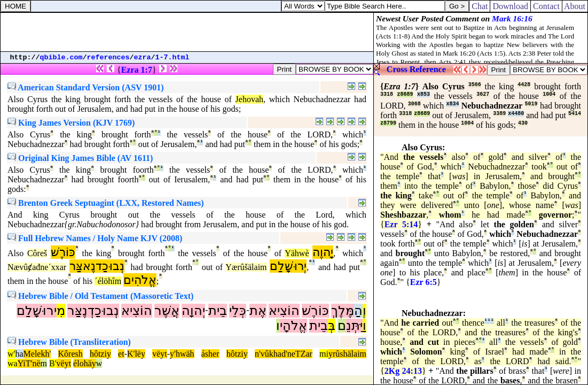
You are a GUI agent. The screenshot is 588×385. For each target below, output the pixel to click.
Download (510, 6)
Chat (480, 6)
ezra (143, 57)
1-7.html (173, 57)
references (108, 57)
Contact (546, 6)
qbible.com (61, 57)
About (575, 6)
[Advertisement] (187, 32)
